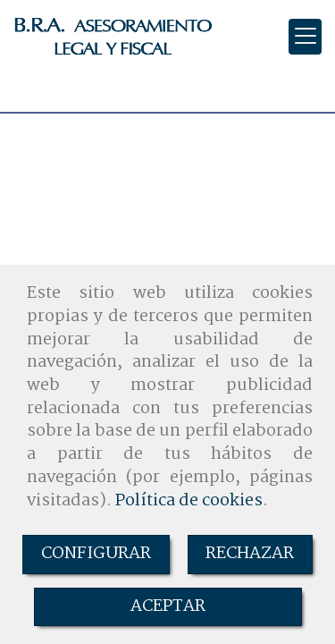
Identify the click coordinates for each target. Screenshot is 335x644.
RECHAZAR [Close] (250, 554)
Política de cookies (189, 501)
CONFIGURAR (96, 554)
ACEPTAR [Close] (168, 606)
